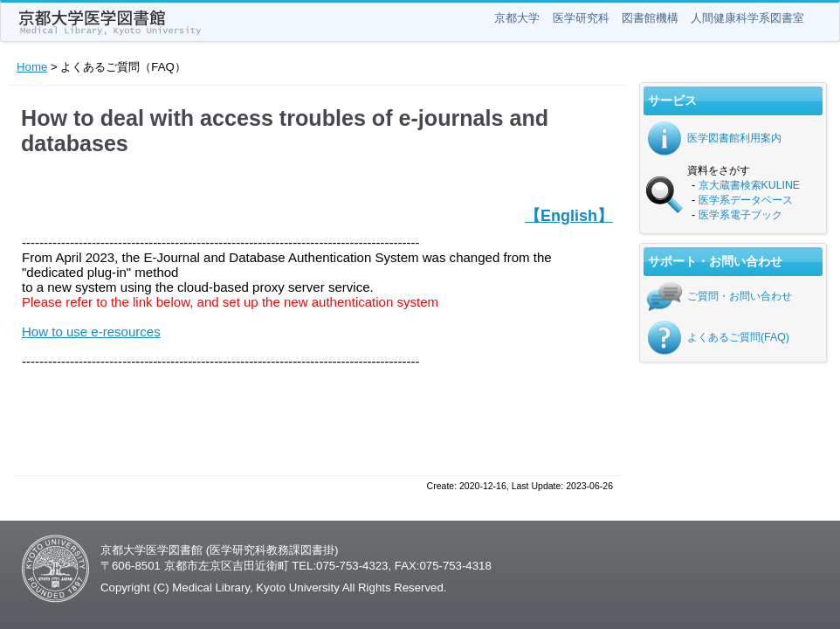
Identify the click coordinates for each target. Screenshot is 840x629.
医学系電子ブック (740, 215)
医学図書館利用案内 (734, 138)
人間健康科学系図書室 (747, 18)
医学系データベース (746, 200)
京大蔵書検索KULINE (750, 185)
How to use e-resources (91, 332)
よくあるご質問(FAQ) (738, 337)
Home (32, 67)
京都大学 (517, 18)
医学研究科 (581, 18)
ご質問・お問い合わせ (740, 296)
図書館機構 (650, 18)
